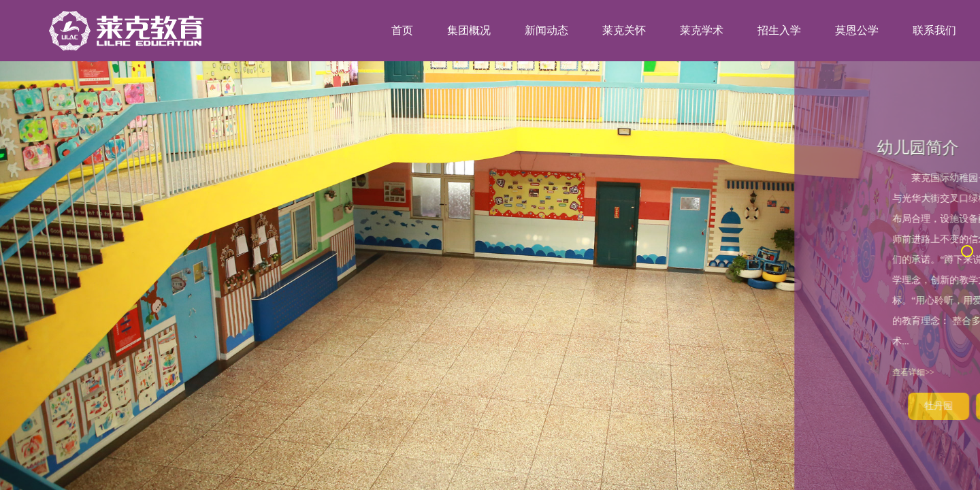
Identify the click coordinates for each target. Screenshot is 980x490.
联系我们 (934, 30)
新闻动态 (546, 30)
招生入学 (779, 30)
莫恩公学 (857, 30)
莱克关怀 (624, 30)
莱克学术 (702, 30)
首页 (402, 30)
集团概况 (469, 30)
